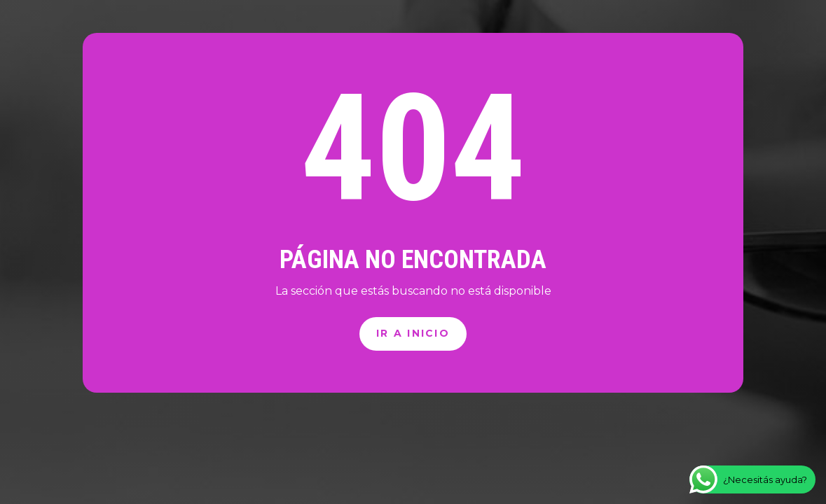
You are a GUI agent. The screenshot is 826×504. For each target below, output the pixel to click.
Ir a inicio (413, 333)
